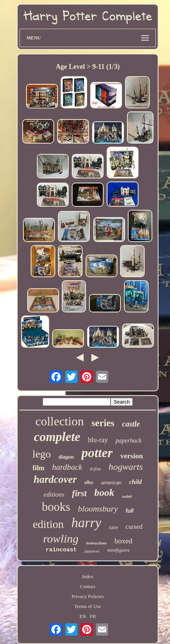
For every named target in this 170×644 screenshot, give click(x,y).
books (56, 507)
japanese (92, 551)
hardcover (55, 479)
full (130, 511)
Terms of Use (88, 606)
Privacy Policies (87, 596)
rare (113, 527)
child (136, 482)
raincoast (61, 550)
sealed (127, 496)
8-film (95, 469)
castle (131, 424)
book (104, 493)
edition (48, 524)
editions (54, 494)
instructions (96, 543)
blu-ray (98, 440)
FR (93, 616)
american (111, 483)
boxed (123, 541)
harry (86, 523)
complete (57, 437)
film (39, 468)
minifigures (118, 550)
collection (59, 421)
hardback (67, 467)
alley (89, 482)
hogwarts (126, 467)
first (79, 493)
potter (97, 453)
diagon (66, 457)
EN (83, 616)
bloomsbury (98, 509)
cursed (134, 527)
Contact (87, 586)
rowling (61, 539)
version (132, 456)
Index (88, 576)
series (103, 423)
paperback (129, 441)
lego (41, 454)
